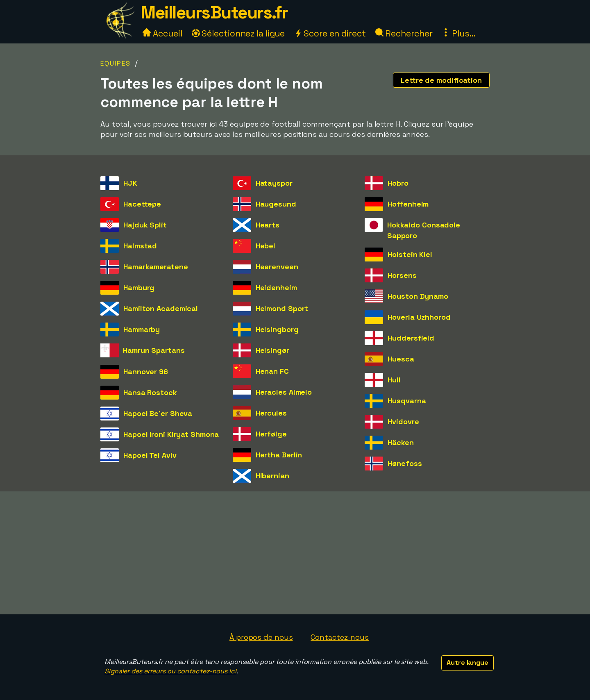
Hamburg (139, 287)
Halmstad (140, 246)
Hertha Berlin (279, 455)
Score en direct (330, 33)
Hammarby (142, 329)
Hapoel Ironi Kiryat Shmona (171, 434)
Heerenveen (277, 267)
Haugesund (276, 204)
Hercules (271, 413)
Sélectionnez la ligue (238, 33)
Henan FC (272, 371)
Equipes (116, 63)
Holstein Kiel (410, 254)
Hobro (398, 183)
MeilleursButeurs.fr (214, 12)
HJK (130, 183)
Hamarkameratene (156, 267)
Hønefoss (405, 463)
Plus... (458, 33)
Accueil (162, 33)
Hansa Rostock (150, 392)
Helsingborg (277, 329)
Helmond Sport (282, 308)
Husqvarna (407, 401)
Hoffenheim (408, 204)
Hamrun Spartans (154, 350)
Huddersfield (411, 338)
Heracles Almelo (284, 392)
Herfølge (271, 434)
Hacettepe (142, 204)
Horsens (402, 275)
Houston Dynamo (418, 296)
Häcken (401, 442)
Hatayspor (274, 183)
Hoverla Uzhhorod (419, 317)
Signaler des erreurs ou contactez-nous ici (170, 671)
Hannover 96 (146, 372)
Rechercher (404, 33)
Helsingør (272, 350)
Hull (394, 380)
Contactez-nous (340, 637)
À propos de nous (261, 637)
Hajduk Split (145, 225)
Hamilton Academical (161, 308)
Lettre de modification (441, 80)
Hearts (268, 225)
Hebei (266, 246)
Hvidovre (403, 422)
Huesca (401, 359)
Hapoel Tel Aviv (150, 455)
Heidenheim (276, 287)
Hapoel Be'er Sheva (158, 413)
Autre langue (467, 662)
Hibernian (272, 476)
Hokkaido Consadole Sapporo (424, 230)
